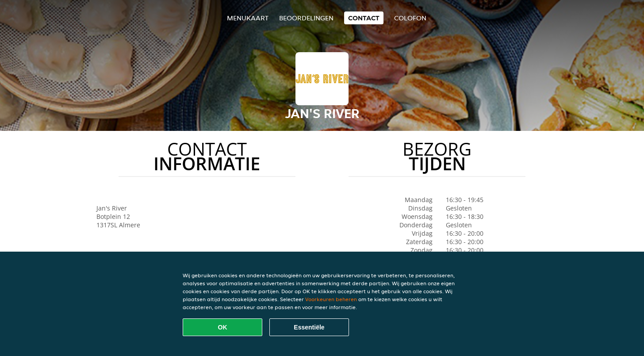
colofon (410, 18)
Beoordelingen (306, 18)
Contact (364, 18)
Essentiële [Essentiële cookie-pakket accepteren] (309, 327)
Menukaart (248, 18)
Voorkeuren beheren (331, 299)
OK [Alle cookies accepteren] (223, 327)
